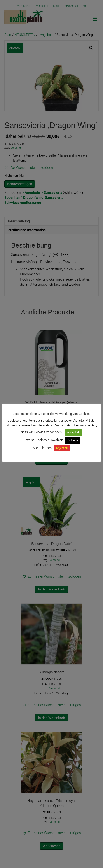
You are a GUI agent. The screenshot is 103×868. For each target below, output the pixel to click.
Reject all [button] (62, 448)
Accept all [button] (73, 432)
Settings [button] (73, 440)
